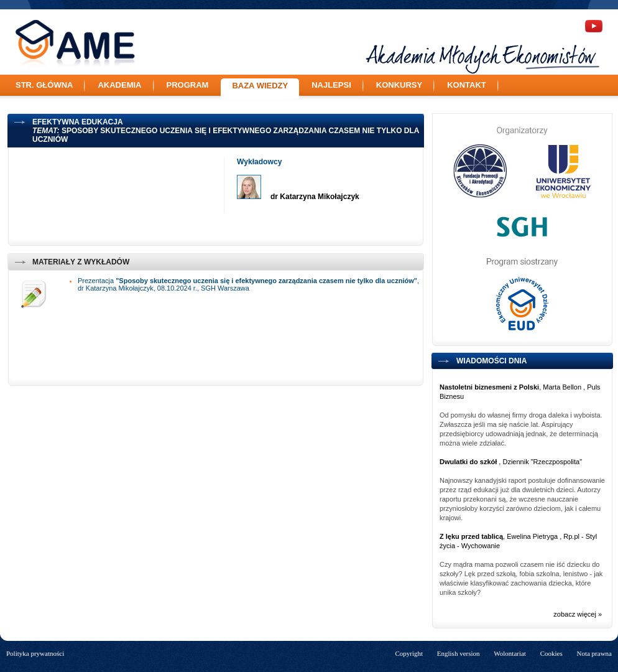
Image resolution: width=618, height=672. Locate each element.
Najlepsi (331, 85)
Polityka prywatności (35, 653)
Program (188, 85)
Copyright (409, 653)
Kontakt (467, 85)
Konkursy (399, 85)
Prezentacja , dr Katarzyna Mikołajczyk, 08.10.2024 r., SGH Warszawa (248, 284)
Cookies (551, 653)
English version (459, 653)
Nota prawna (594, 653)
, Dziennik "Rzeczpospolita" (511, 462)
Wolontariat (510, 653)
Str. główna (44, 85)
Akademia (119, 85)
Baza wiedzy (260, 86)
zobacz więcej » (578, 614)
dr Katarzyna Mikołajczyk (315, 197)
